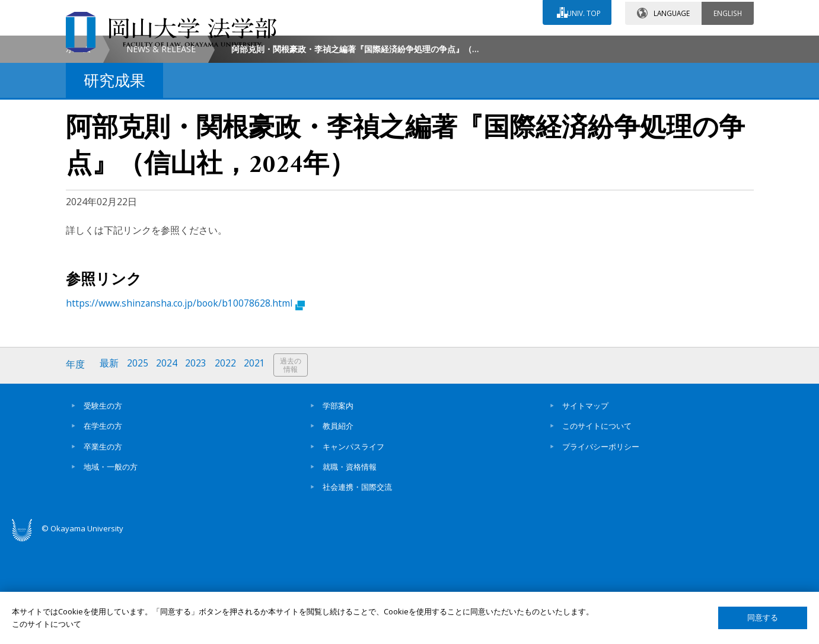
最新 (110, 465)
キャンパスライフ (353, 546)
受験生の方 (103, 505)
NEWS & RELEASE (161, 149)
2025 (139, 465)
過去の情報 (294, 465)
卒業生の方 (103, 546)
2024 (168, 465)
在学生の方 (103, 525)
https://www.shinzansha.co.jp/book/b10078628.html (185, 403)
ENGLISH (728, 11)
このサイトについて (597, 525)
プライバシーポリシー (601, 546)
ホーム (78, 149)
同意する (763, 618)
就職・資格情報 (350, 566)
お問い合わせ (442, 46)
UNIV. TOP (583, 11)
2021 (257, 465)
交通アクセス (547, 46)
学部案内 (338, 505)
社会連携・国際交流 (357, 586)
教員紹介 (338, 525)
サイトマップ (585, 505)
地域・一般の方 (111, 566)
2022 (228, 465)
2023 (198, 465)
